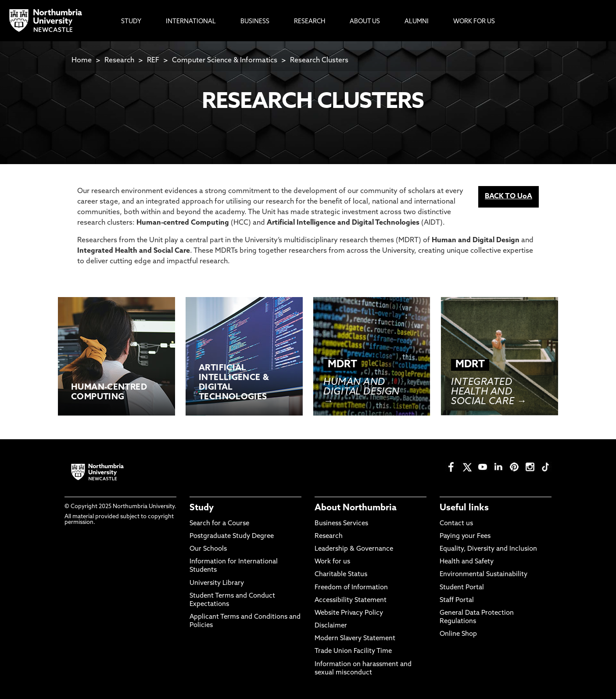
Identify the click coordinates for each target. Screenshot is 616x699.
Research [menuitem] (310, 22)
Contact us (456, 524)
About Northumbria (356, 508)
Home (82, 61)
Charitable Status (341, 575)
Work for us (332, 562)
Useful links (464, 508)
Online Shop (458, 634)
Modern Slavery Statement (355, 639)
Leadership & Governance (354, 549)
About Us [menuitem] (365, 22)
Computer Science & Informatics (225, 61)
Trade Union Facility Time (353, 651)
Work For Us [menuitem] (474, 22)
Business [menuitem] (255, 22)
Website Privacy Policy (349, 613)
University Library (217, 583)
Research (119, 61)
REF (153, 61)
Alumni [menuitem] (417, 22)
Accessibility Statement (351, 600)
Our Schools (208, 549)
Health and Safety (467, 562)
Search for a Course (219, 524)
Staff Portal (457, 600)
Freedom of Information (351, 588)
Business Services (341, 524)
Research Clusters (319, 61)
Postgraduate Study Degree (232, 536)
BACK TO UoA (509, 197)
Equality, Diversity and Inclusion (488, 549)
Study (202, 508)
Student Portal (462, 588)
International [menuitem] (191, 22)
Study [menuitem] (131, 22)
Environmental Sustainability (483, 575)
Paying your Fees (465, 536)
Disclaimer (331, 626)
